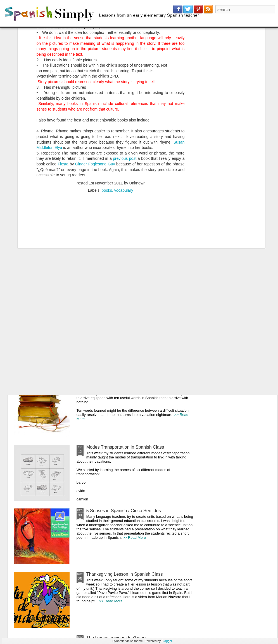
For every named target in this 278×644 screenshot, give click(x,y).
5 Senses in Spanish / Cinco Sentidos (124, 511)
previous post (125, 88)
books (107, 120)
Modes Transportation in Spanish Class (125, 447)
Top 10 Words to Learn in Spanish (120, 384)
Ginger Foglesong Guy (95, 93)
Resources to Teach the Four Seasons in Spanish (43, 278)
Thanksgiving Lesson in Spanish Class (125, 574)
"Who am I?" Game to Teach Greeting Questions (111, 278)
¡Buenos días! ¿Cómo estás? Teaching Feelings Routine (177, 278)
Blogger (167, 641)
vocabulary (124, 120)
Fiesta (63, 93)
